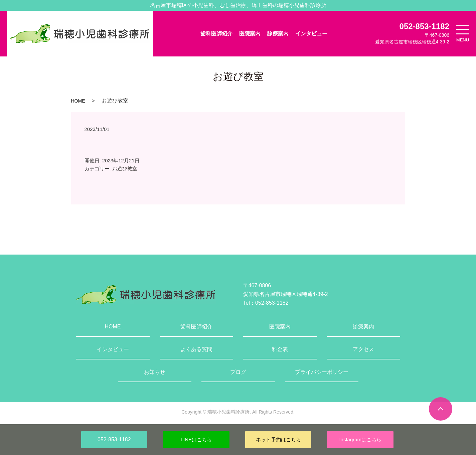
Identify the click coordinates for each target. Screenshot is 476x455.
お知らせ (155, 372)
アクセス (363, 349)
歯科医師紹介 (216, 34)
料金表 (280, 349)
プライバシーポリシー (322, 372)
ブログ (238, 372)
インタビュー (311, 34)
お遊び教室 (125, 169)
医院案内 (250, 34)
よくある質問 (196, 349)
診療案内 (278, 34)
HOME (78, 101)
